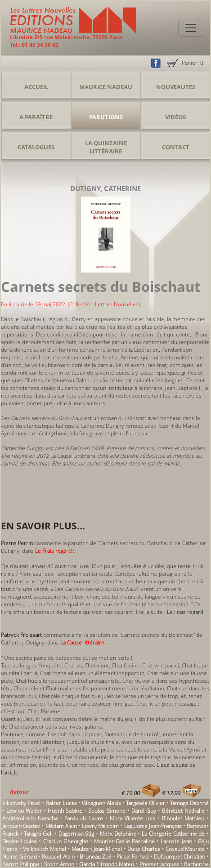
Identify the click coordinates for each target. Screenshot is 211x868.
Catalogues (36, 147)
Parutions (106, 117)
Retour (19, 792)
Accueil (36, 87)
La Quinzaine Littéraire (106, 147)
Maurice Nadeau (106, 87)
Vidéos (175, 117)
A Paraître (36, 117)
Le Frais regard (185, 612)
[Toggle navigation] (191, 28)
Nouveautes (176, 87)
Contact (176, 147)
